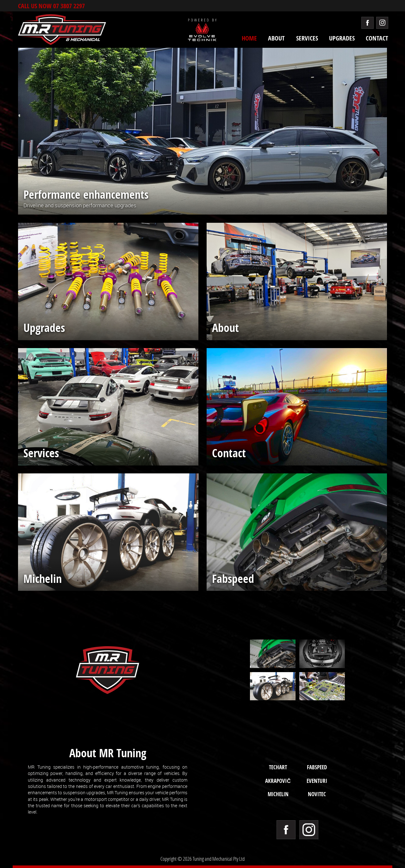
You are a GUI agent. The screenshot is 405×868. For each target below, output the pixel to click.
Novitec (317, 794)
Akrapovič (278, 781)
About (276, 38)
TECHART (278, 767)
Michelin (278, 794)
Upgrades (342, 38)
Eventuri (317, 781)
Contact (377, 38)
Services (307, 38)
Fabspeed (317, 767)
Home (249, 38)
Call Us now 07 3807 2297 (51, 6)
